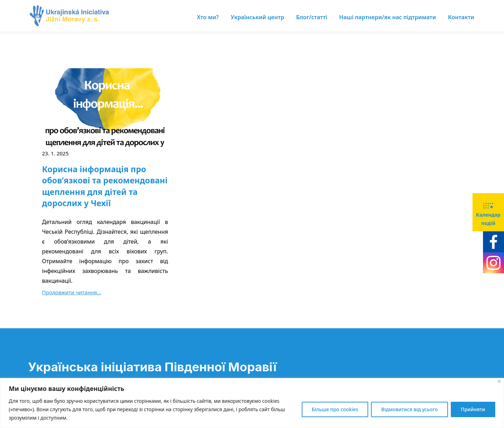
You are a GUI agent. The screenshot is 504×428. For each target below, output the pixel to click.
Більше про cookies (335, 409)
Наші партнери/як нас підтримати (388, 17)
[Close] (499, 381)
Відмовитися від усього (409, 409)
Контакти (461, 17)
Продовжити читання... (72, 292)
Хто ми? (208, 17)
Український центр (257, 17)
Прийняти (473, 409)
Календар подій (488, 212)
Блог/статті (312, 17)
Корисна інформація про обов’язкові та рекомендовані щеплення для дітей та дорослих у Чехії (105, 186)
